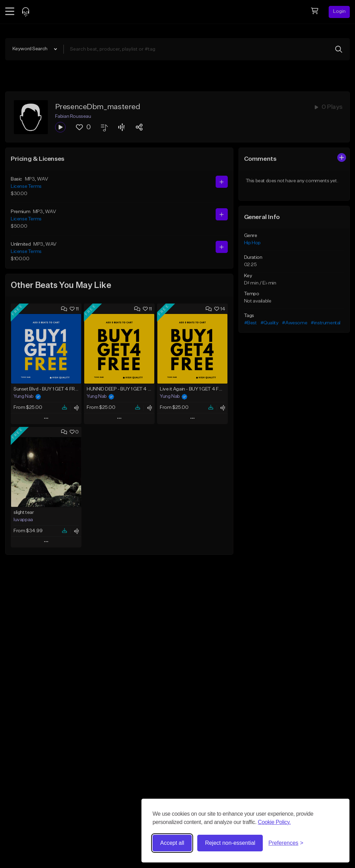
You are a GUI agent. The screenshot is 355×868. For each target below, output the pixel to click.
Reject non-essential (230, 843)
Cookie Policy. (274, 822)
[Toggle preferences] (286, 843)
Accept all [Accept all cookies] (172, 843)
